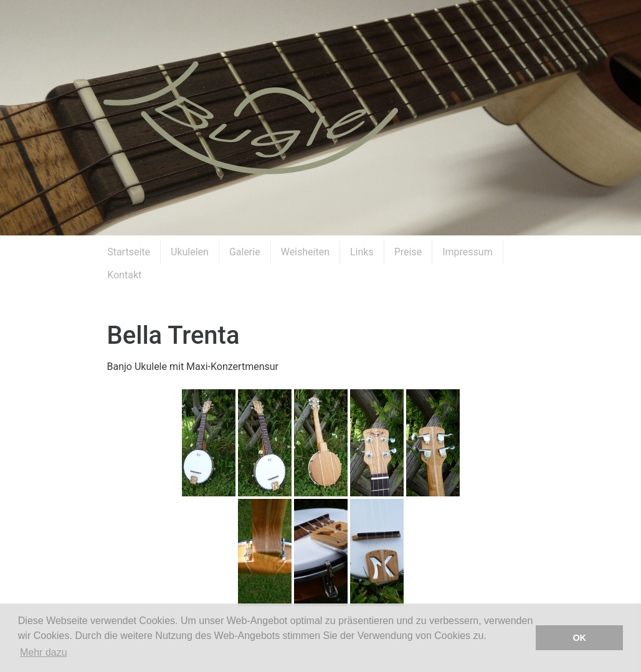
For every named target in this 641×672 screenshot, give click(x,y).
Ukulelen (190, 252)
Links (362, 252)
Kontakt (124, 275)
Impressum (468, 252)
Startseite (129, 252)
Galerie (245, 252)
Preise (408, 252)
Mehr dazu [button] (44, 652)
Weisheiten (305, 252)
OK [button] (579, 638)
